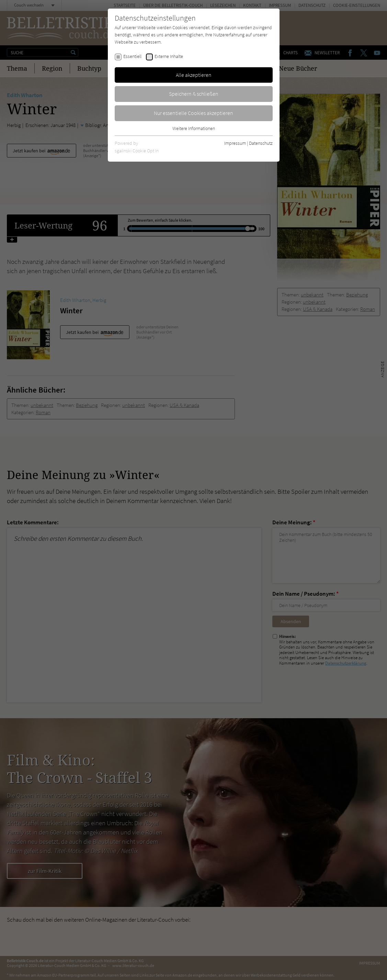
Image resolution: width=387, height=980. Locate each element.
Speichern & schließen (194, 94)
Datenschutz (261, 143)
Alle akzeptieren (194, 75)
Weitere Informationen (194, 128)
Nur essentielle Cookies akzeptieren (193, 113)
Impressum (235, 143)
